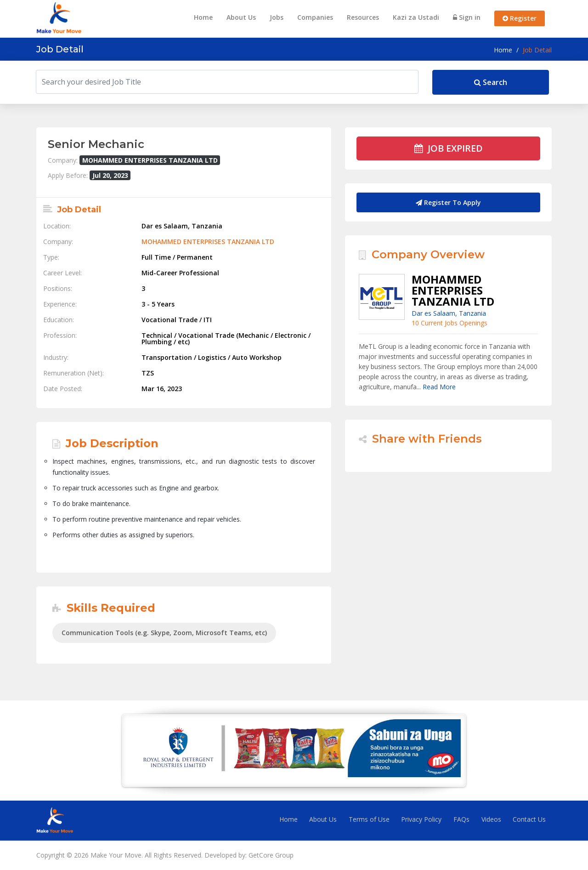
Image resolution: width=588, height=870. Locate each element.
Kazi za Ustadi (416, 17)
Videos (491, 819)
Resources (363, 17)
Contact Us (529, 819)
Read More (439, 387)
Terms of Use (369, 819)
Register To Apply (448, 202)
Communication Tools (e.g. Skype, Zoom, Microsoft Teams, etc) (164, 633)
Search (491, 82)
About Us (241, 17)
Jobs (277, 17)
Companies (315, 17)
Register (520, 18)
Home (203, 17)
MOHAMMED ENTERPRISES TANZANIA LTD (208, 242)
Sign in (467, 17)
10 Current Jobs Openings (449, 323)
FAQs (461, 819)
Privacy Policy (421, 819)
